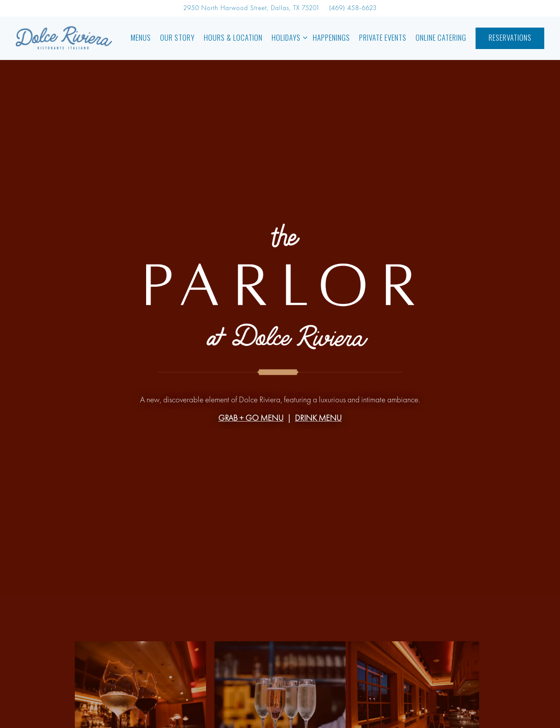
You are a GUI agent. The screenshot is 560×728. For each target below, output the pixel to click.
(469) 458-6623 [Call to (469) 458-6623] (353, 8)
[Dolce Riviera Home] (64, 38)
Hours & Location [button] (233, 37)
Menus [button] (141, 37)
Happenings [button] (331, 37)
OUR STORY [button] (177, 37)
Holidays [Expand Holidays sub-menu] (288, 37)
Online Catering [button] (441, 37)
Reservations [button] (510, 37)
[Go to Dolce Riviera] (252, 9)
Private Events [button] (383, 37)
